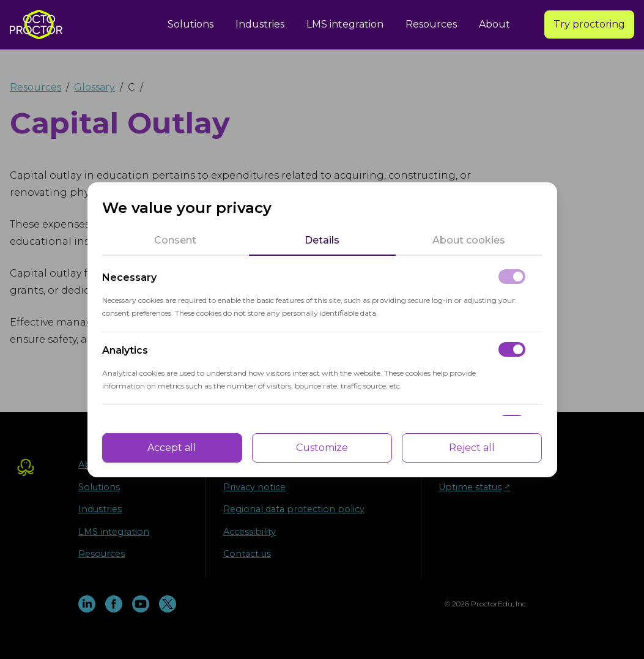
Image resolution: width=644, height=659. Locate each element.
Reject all (472, 448)
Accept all (172, 448)
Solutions (191, 24)
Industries (260, 24)
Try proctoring (589, 24)
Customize (322, 448)
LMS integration (345, 24)
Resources (431, 24)
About (494, 24)
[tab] (176, 240)
